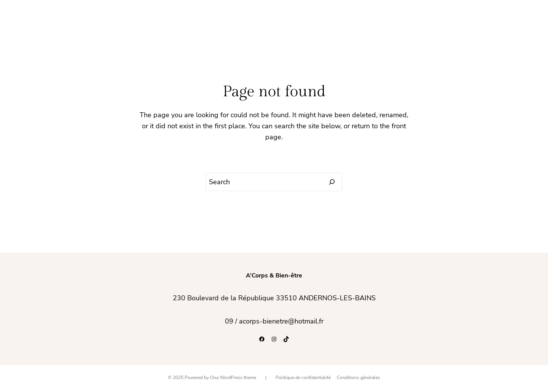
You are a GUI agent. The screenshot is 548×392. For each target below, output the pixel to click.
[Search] (332, 182)
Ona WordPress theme (233, 378)
